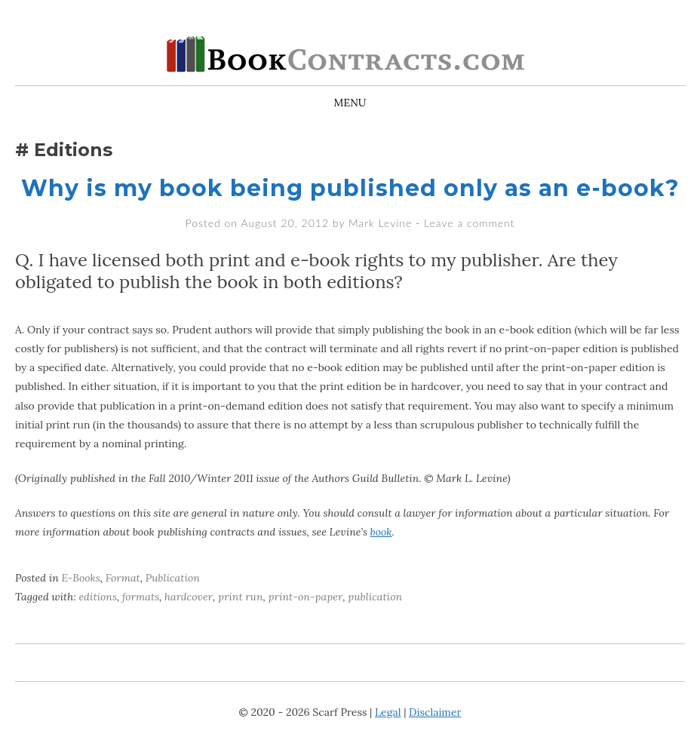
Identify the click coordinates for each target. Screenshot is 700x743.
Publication (173, 578)
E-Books (81, 578)
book (381, 532)
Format (123, 578)
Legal (388, 712)
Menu (350, 103)
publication (375, 597)
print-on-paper (306, 597)
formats (141, 597)
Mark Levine (380, 223)
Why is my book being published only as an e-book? (350, 188)
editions (98, 597)
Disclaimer (435, 712)
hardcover (189, 597)
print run (241, 597)
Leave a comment (469, 223)
